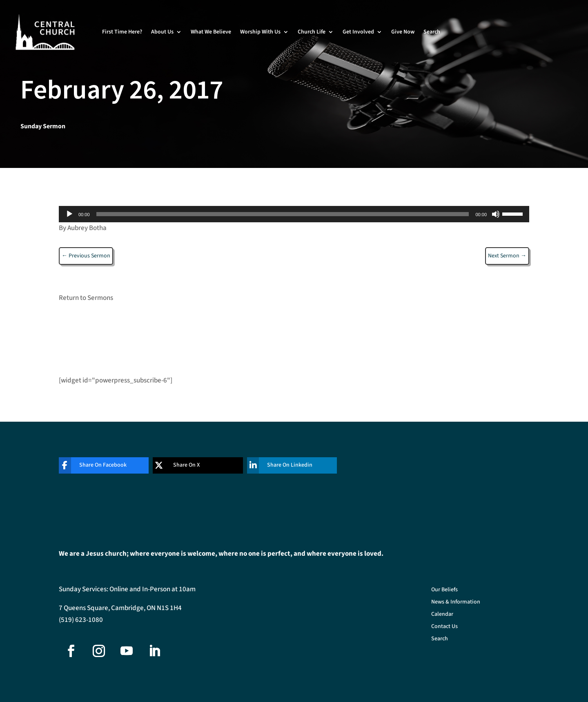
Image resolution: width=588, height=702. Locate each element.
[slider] (283, 214)
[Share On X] (192, 465)
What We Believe (211, 32)
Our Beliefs (444, 590)
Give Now (403, 32)
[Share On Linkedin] (286, 465)
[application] (294, 214)
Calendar (442, 615)
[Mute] (496, 214)
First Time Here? (122, 32)
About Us (162, 32)
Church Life (312, 32)
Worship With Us (260, 32)
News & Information (456, 603)
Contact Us (444, 627)
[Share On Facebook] (98, 465)
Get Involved (358, 32)
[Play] (69, 214)
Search (432, 32)
